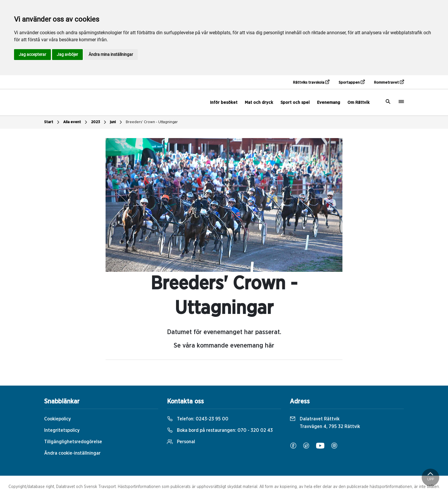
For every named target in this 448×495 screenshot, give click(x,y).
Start (52, 122)
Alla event (76, 122)
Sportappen (352, 82)
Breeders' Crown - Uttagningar (152, 122)
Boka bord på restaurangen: (220, 430)
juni (117, 122)
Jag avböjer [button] (67, 54)
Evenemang (329, 103)
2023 (99, 122)
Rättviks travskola (311, 82)
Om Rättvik (359, 103)
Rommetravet (389, 82)
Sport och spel (295, 103)
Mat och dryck (259, 103)
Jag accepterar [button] (32, 54)
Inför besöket (224, 103)
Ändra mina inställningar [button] (111, 54)
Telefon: (198, 419)
